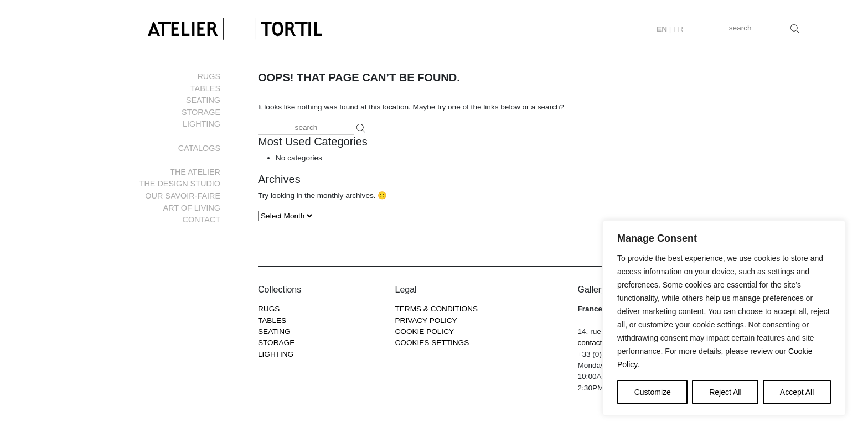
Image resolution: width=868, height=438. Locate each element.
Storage (201, 112)
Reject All (725, 392)
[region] (724, 318)
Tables (205, 88)
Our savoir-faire (183, 196)
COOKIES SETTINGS (432, 343)
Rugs (209, 76)
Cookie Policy (425, 332)
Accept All (797, 392)
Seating (203, 100)
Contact (201, 220)
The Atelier (195, 172)
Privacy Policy (426, 320)
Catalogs (199, 148)
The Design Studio (180, 184)
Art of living (192, 208)
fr (678, 29)
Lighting (201, 124)
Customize (653, 392)
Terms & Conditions (437, 309)
